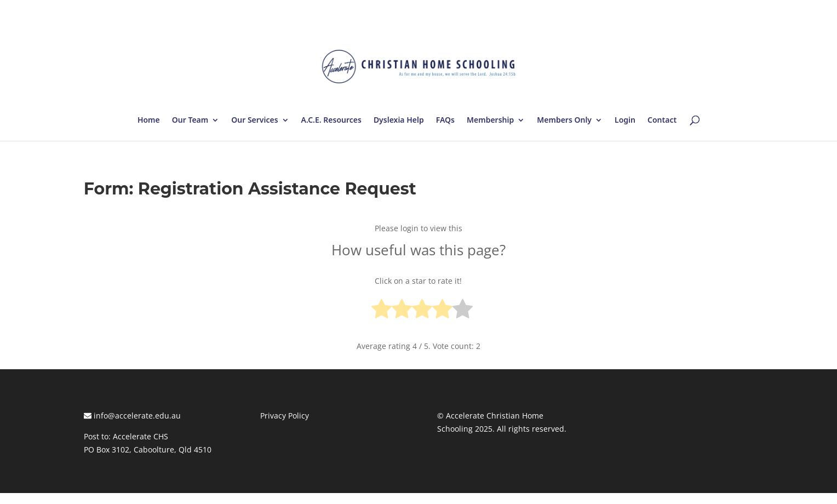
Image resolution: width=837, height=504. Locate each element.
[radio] (382, 311)
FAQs (445, 121)
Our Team (190, 121)
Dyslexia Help (399, 121)
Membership (490, 121)
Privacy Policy (285, 416)
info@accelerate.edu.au (132, 416)
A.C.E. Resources (331, 121)
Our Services (254, 121)
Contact (662, 121)
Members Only (564, 121)
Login (625, 121)
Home (149, 121)
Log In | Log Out (724, 11)
